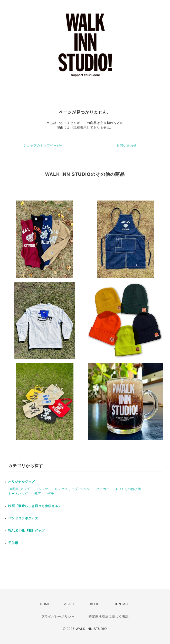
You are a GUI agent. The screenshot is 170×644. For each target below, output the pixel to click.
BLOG (95, 604)
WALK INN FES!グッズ (26, 531)
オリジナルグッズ (22, 482)
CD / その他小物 (129, 489)
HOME (45, 604)
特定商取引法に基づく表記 (109, 616)
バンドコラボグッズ (23, 518)
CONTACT (122, 604)
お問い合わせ (127, 146)
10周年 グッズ (19, 489)
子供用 (13, 543)
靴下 (38, 494)
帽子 (51, 494)
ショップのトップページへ (43, 146)
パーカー (103, 489)
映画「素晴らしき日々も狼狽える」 (35, 506)
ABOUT (70, 604)
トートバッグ (18, 494)
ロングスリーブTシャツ (72, 489)
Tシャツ (42, 489)
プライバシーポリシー (58, 616)
